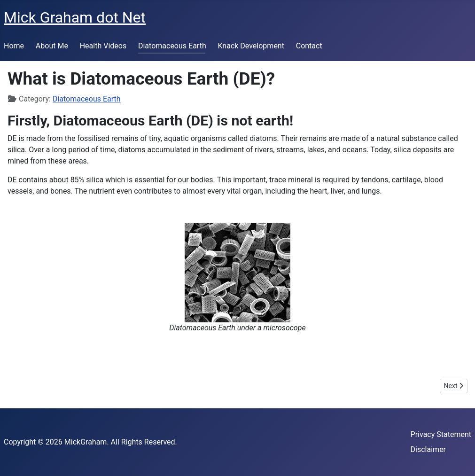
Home (14, 46)
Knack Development (251, 46)
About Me (52, 46)
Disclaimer (428, 449)
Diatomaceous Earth (172, 46)
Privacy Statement (441, 434)
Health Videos (103, 46)
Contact (309, 46)
